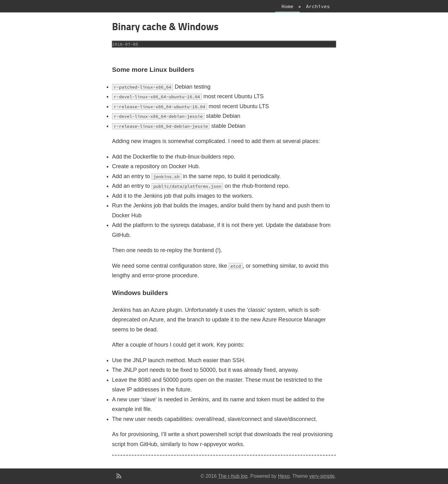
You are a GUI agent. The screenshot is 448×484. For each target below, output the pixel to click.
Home (287, 6)
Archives (318, 6)
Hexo (284, 476)
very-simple (322, 476)
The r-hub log (233, 476)
